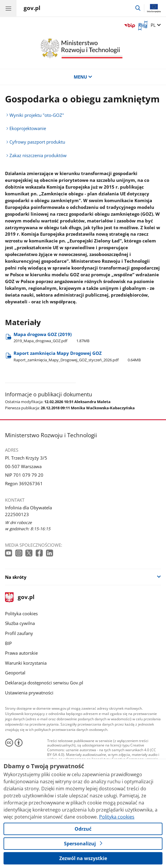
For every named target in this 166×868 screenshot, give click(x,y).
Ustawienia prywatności (29, 693)
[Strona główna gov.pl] (32, 9)
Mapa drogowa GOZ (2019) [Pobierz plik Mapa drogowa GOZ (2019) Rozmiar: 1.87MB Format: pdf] (51, 337)
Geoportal (15, 673)
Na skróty (16, 577)
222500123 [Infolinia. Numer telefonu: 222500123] (17, 514)
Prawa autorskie (21, 653)
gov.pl (20, 597)
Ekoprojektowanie (28, 128)
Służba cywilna (20, 623)
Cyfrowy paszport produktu (37, 142)
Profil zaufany (19, 633)
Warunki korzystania (26, 663)
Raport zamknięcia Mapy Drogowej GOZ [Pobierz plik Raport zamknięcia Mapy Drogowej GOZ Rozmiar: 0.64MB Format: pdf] (77, 356)
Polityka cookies (21, 613)
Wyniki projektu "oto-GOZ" (37, 115)
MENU (83, 77)
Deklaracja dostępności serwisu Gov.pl (44, 683)
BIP (8, 643)
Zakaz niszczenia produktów (38, 155)
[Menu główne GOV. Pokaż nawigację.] (8, 8)
